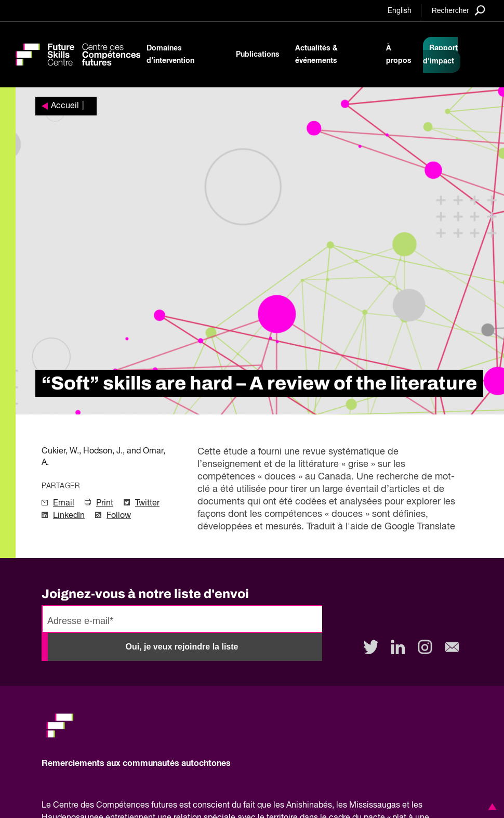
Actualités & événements (316, 55)
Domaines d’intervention (170, 55)
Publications (258, 55)
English (400, 11)
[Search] (459, 10)
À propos (399, 55)
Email (64, 503)
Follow (119, 516)
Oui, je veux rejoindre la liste (182, 647)
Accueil (65, 106)
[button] (490, 807)
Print (105, 503)
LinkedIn (69, 516)
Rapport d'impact (440, 55)
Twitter (147, 503)
